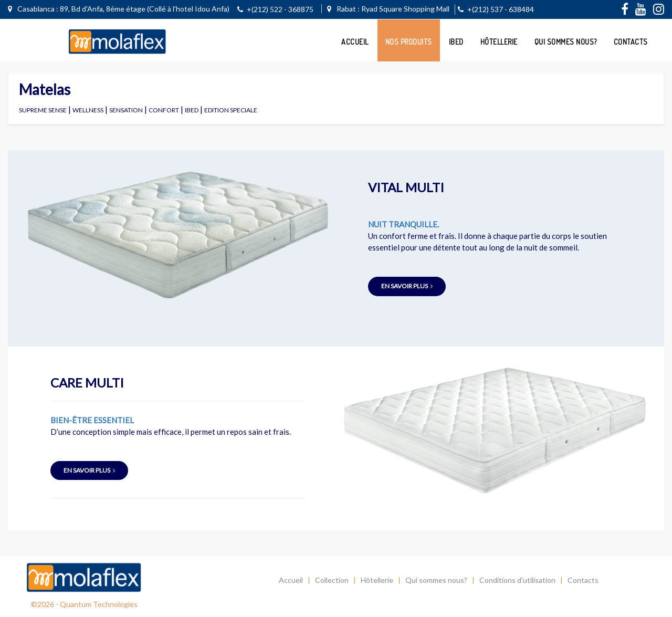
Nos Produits (409, 42)
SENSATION (126, 110)
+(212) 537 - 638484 (496, 9)
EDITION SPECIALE (231, 110)
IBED (192, 110)
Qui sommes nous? (566, 42)
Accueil (355, 42)
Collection (332, 580)
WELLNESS (88, 110)
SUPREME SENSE (43, 110)
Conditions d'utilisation (517, 580)
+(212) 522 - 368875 (275, 9)
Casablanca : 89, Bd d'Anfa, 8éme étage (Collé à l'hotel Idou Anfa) (119, 9)
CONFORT (164, 110)
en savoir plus (407, 286)
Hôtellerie (499, 42)
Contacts (631, 42)
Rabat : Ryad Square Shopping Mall (388, 9)
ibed (456, 42)
